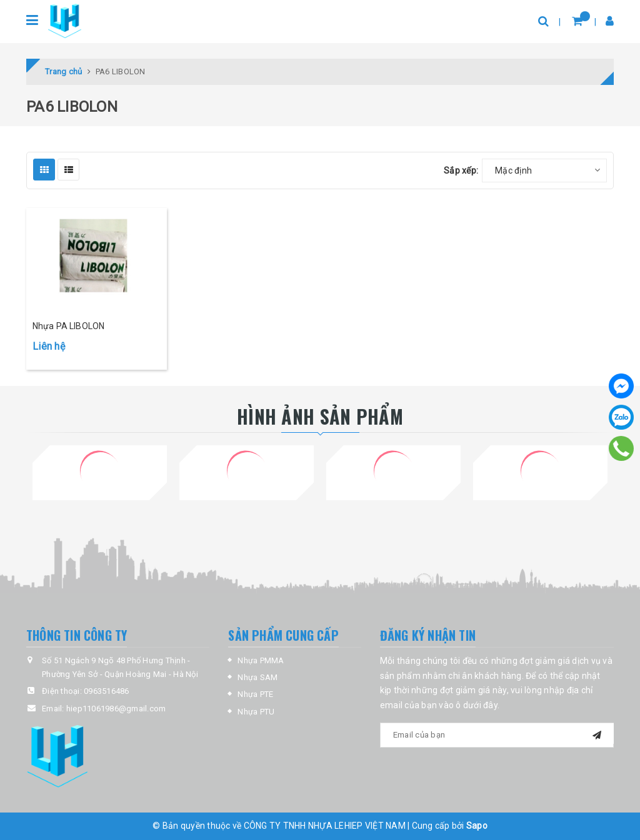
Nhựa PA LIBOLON (68, 326)
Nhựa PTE (255, 694)
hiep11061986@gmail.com (116, 709)
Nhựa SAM (257, 677)
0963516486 (107, 691)
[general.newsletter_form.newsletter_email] (497, 735)
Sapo (477, 826)
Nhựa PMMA (261, 660)
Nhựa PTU (256, 712)
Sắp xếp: (461, 170)
